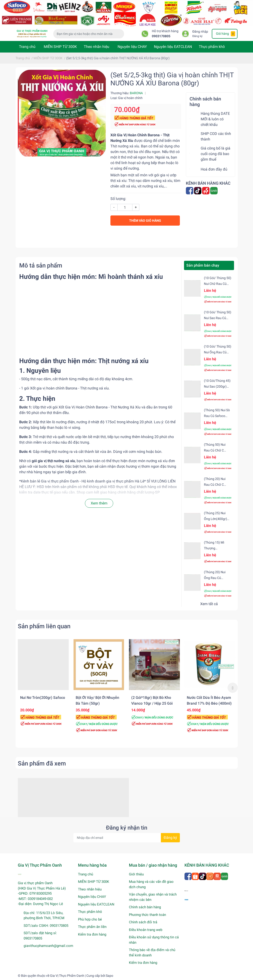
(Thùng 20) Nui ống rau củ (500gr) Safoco (215, 578)
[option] (43, 685)
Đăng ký (197, 36)
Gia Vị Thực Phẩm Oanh (67, 976)
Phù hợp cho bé (90, 919)
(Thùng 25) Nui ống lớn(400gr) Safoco (216, 519)
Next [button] (233, 688)
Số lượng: (118, 199)
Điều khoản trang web (146, 930)
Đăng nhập (200, 32)
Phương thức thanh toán (147, 915)
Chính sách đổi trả (143, 922)
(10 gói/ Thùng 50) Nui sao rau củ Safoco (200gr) (218, 318)
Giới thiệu (136, 874)
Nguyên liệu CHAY (132, 47)
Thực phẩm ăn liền (92, 927)
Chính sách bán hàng (145, 907)
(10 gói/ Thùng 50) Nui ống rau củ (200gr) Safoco (218, 352)
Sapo (109, 976)
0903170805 (161, 36)
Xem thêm (99, 503)
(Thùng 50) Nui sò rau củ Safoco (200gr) (217, 416)
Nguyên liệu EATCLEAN (173, 47)
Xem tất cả (209, 604)
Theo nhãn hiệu (97, 47)
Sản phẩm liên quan (44, 626)
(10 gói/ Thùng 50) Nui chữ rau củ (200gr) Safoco (218, 284)
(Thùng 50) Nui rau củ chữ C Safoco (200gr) (215, 450)
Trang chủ (27, 47)
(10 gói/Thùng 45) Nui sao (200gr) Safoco (217, 386)
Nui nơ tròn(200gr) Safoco (43, 698)
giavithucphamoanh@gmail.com (48, 946)
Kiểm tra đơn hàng (92, 934)
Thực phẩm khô (212, 47)
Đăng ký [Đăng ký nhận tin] (170, 838)
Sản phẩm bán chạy (203, 265)
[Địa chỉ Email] (127, 838)
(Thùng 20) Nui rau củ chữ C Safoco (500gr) (215, 485)
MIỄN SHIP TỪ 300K (60, 47)
